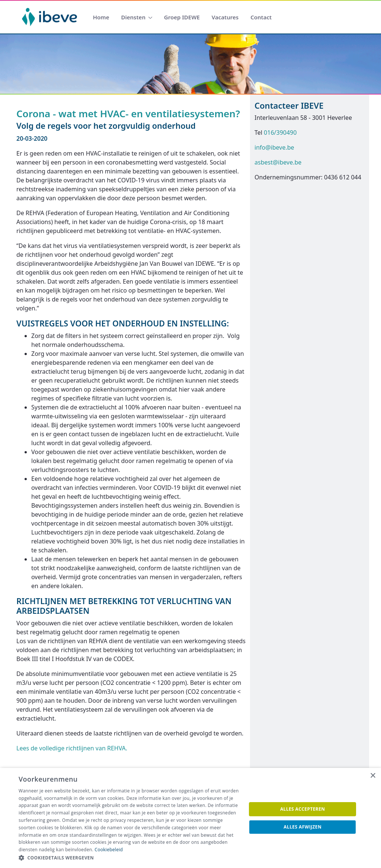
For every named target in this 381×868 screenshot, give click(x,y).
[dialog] (190, 818)
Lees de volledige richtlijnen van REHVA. (72, 748)
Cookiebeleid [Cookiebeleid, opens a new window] (109, 850)
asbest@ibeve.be (278, 162)
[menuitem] (101, 17)
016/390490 (280, 133)
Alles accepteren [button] (303, 809)
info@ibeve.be (274, 147)
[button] (129, 858)
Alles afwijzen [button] (302, 827)
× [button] (373, 776)
